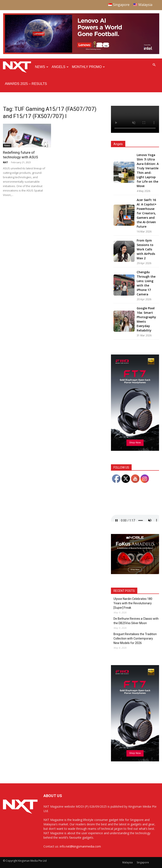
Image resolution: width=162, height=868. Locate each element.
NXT (5, 162)
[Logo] (18, 67)
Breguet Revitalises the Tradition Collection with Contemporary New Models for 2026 (135, 638)
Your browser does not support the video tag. (135, 119)
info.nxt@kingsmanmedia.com (80, 846)
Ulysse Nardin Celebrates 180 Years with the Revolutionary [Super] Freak (133, 603)
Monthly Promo (88, 67)
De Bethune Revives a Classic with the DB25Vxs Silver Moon (136, 621)
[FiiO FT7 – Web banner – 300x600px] (135, 450)
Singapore (143, 862)
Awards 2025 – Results (26, 84)
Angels (60, 67)
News (42, 67)
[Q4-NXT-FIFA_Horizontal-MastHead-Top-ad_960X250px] (81, 53)
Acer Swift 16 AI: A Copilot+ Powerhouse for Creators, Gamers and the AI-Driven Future (147, 213)
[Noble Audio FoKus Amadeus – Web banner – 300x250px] (135, 573)
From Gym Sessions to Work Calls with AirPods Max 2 (146, 249)
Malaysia (128, 862)
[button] (154, 65)
